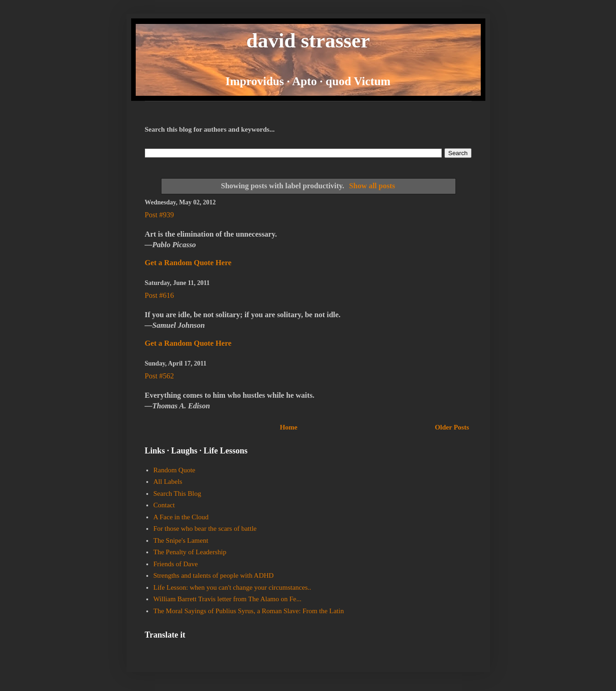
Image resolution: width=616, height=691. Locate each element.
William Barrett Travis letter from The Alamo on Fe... (227, 599)
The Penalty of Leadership (190, 552)
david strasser (308, 41)
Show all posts (372, 186)
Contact (164, 505)
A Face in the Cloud (181, 517)
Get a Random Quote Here (188, 263)
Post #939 (160, 215)
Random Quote (174, 470)
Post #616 (160, 295)
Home (288, 427)
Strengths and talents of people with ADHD (213, 575)
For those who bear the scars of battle (205, 528)
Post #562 (160, 376)
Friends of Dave (176, 564)
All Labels (168, 482)
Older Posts (452, 427)
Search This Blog (177, 494)
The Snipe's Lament (181, 540)
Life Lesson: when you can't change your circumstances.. (232, 587)
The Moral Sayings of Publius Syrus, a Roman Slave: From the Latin (248, 611)
